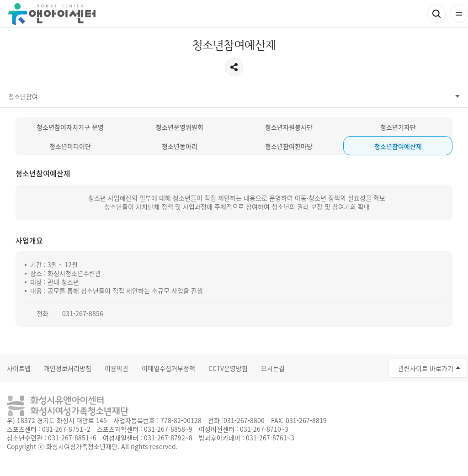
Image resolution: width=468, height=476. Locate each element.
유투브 (309, 367)
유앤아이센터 (52, 14)
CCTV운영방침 (228, 368)
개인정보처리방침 (68, 368)
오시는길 (273, 368)
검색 (436, 14)
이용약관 (117, 368)
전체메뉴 (459, 14)
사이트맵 (19, 368)
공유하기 (234, 67)
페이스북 (291, 367)
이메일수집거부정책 (168, 368)
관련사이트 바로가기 (426, 368)
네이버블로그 (346, 367)
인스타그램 (328, 367)
